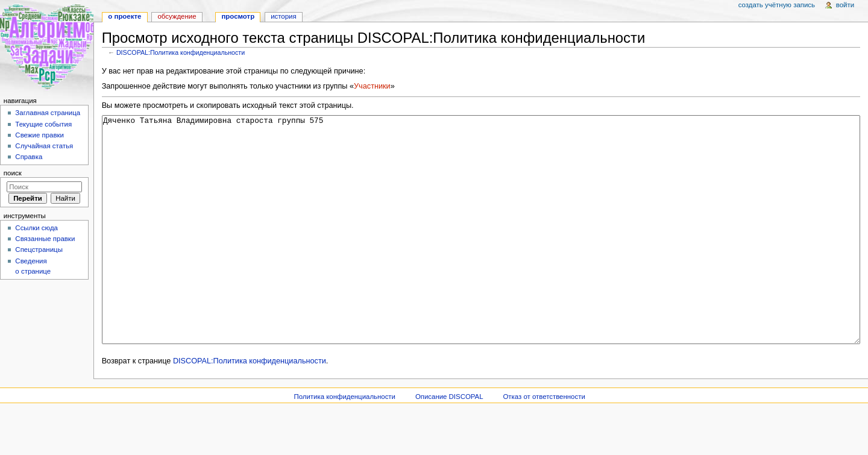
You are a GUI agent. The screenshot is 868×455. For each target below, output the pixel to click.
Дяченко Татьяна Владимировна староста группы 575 (481, 252)
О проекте (124, 16)
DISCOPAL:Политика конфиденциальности (181, 52)
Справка (29, 157)
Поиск (13, 173)
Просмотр (238, 16)
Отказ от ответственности (544, 442)
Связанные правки (45, 239)
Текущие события (43, 124)
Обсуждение (177, 16)
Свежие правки (39, 135)
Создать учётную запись (777, 5)
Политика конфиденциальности (344, 442)
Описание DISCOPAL (449, 442)
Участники (372, 86)
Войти (845, 5)
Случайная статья (44, 146)
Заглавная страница (48, 113)
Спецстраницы (39, 249)
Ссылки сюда (36, 228)
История (284, 16)
